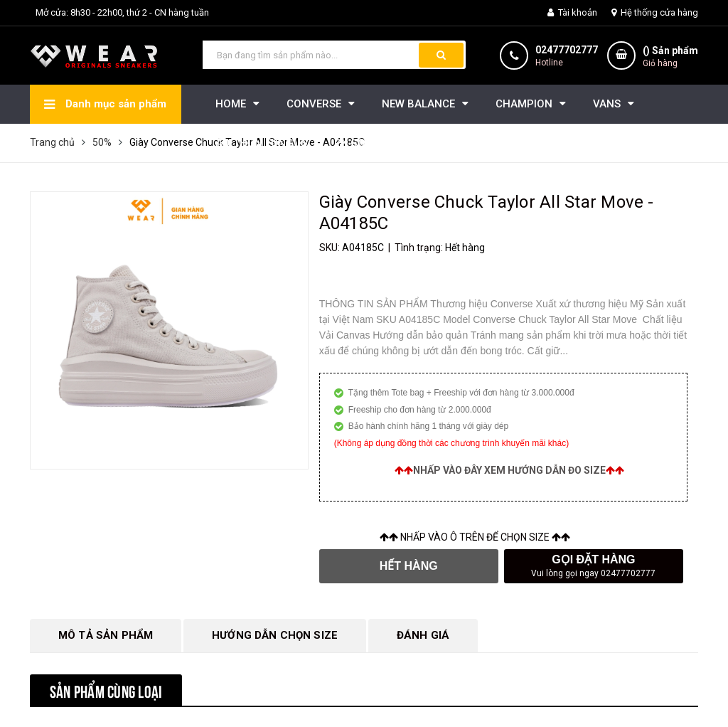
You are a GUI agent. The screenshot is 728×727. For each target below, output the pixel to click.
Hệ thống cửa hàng (655, 12)
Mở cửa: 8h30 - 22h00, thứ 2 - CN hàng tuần (122, 12)
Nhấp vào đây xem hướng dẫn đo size (509, 470)
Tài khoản (572, 12)
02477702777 (567, 50)
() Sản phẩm (670, 57)
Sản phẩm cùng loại (106, 690)
